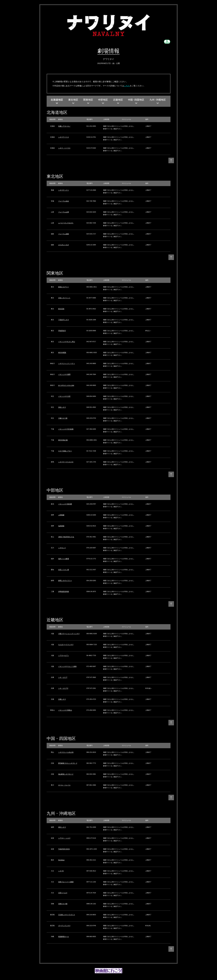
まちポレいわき (64, 245)
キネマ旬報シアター (65, 451)
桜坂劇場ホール (64, 937)
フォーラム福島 (64, 234)
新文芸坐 (61, 309)
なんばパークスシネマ (66, 645)
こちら (127, 86)
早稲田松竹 (62, 331)
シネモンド (62, 548)
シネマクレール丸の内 (66, 752)
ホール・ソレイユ (64, 785)
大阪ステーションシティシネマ (69, 634)
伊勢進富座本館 (64, 591)
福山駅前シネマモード (66, 774)
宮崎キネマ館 (63, 904)
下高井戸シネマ (64, 320)
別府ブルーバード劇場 (66, 882)
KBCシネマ (62, 827)
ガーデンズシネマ (64, 926)
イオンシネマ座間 (64, 374)
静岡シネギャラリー (65, 581)
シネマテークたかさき (66, 462)
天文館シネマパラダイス (67, 915)
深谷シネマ (62, 407)
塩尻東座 (61, 526)
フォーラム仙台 (64, 201)
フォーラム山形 (64, 212)
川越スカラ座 (63, 418)
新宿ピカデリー (64, 287)
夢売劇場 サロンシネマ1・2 (68, 763)
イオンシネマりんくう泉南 (67, 666)
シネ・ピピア (63, 677)
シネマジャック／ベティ (67, 363)
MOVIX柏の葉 (63, 440)
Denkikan (61, 860)
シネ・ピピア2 (63, 688)
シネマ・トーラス (64, 148)
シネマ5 (61, 871)
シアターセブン (64, 655)
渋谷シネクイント (64, 298)
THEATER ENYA (64, 849)
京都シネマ (62, 699)
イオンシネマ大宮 (64, 396)
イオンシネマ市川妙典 (66, 429)
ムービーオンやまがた (66, 223)
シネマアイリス (64, 137)
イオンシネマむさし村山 (67, 342)
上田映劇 (61, 515)
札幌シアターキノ (64, 126)
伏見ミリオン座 (64, 570)
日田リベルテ (63, 893)
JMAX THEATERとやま (66, 537)
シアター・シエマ (64, 838)
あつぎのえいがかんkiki (66, 385)
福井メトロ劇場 (64, 559)
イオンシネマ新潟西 (65, 504)
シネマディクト (64, 190)
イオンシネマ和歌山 (65, 710)
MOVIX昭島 (62, 353)
